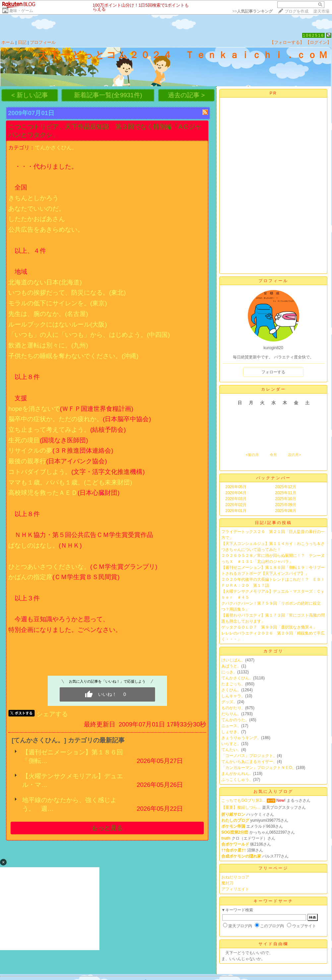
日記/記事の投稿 (273, 523)
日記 (22, 42)
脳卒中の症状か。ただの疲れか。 (55, 419)
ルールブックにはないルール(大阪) (57, 324)
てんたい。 (231, 750)
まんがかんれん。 (237, 774)
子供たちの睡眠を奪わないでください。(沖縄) (73, 356)
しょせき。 (231, 732)
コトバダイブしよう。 (40, 472)
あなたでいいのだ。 (37, 209)
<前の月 (252, 455)
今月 (273, 455)
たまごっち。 (233, 684)
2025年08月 (286, 511)
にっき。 (229, 672)
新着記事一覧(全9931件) (108, 95)
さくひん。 (231, 690)
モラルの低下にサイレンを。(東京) (57, 303)
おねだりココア (235, 877)
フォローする (273, 372)
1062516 (314, 35)
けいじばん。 (233, 660)
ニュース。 (231, 726)
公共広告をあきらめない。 (46, 229)
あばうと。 (231, 666)
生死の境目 (24, 440)
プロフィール (43, 42)
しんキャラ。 (233, 696)
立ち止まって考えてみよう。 (49, 430)
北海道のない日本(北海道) (45, 282)
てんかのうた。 (235, 720)
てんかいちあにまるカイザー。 (249, 762)
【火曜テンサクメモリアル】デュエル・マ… (73, 780)
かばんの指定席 (30, 577)
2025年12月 (286, 487)
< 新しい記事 (30, 95)
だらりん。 (231, 714)
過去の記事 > (186, 95)
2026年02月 (236, 505)
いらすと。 (231, 744)
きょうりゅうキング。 (241, 738)
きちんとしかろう (33, 198)
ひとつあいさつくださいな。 (49, 567)
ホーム (8, 42)
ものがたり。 (233, 708)
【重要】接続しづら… (241, 807)
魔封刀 (227, 883)
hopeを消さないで (34, 409)
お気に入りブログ (273, 792)
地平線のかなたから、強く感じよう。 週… (69, 804)
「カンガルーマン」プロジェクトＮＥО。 (259, 768)
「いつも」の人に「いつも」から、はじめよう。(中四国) (89, 335)
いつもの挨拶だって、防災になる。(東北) (67, 293)
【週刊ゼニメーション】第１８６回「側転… (73, 756)
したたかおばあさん (37, 219)
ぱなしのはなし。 (33, 545)
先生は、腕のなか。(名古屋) (48, 314)
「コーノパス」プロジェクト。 (249, 756)
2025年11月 (286, 493)
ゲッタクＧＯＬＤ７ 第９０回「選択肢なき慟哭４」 (269, 627)
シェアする (52, 714)
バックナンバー (274, 478)
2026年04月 (236, 493)
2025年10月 (286, 499)
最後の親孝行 (27, 461)
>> (252, 11)
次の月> (294, 455)
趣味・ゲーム (21, 11)
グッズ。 (229, 702)
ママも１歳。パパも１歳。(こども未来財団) (70, 482)
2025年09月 (286, 505)
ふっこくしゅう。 (237, 780)
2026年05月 (236, 487)
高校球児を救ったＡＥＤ (43, 493)
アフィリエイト (235, 889)
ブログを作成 (297, 11)
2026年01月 (236, 511)
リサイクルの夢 (30, 451)
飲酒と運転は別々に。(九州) (48, 345)
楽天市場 (321, 11)
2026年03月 (236, 499)
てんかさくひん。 (56, 148)
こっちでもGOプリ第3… (243, 800)
